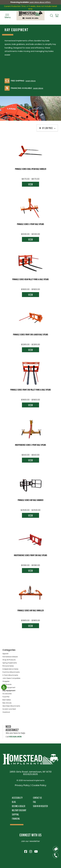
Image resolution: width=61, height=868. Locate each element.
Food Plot (6, 697)
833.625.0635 (15, 737)
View (30, 184)
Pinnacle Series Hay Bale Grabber (30, 500)
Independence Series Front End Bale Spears (30, 555)
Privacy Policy (22, 785)
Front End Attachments (11, 672)
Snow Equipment (9, 687)
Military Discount (19, 810)
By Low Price (47, 128)
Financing (16, 819)
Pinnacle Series (8, 666)
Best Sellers (7, 700)
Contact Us (37, 798)
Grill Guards (7, 684)
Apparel (5, 654)
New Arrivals (7, 703)
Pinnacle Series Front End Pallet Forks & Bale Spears (31, 390)
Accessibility (17, 798)
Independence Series (10, 669)
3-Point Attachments (10, 675)
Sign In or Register (40, 806)
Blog (14, 802)
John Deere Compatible (11, 678)
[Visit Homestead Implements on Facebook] (26, 851)
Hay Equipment (9, 691)
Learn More (31, 81)
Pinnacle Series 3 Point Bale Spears (30, 224)
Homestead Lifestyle (10, 657)
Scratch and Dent (9, 709)
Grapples (6, 681)
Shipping (15, 814)
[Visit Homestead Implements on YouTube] (35, 851)
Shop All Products (9, 660)
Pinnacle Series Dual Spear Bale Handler (31, 169)
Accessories (7, 694)
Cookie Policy (39, 785)
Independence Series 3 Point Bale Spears (30, 445)
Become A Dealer (19, 806)
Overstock (6, 712)
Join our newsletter (30, 841)
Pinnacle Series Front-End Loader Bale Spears (31, 334)
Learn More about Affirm (40, 2)
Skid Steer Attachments (11, 706)
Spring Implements (10, 663)
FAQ (34, 802)
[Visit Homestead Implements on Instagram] (30, 851)
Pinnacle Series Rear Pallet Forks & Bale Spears (30, 279)
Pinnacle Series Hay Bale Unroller (31, 610)
